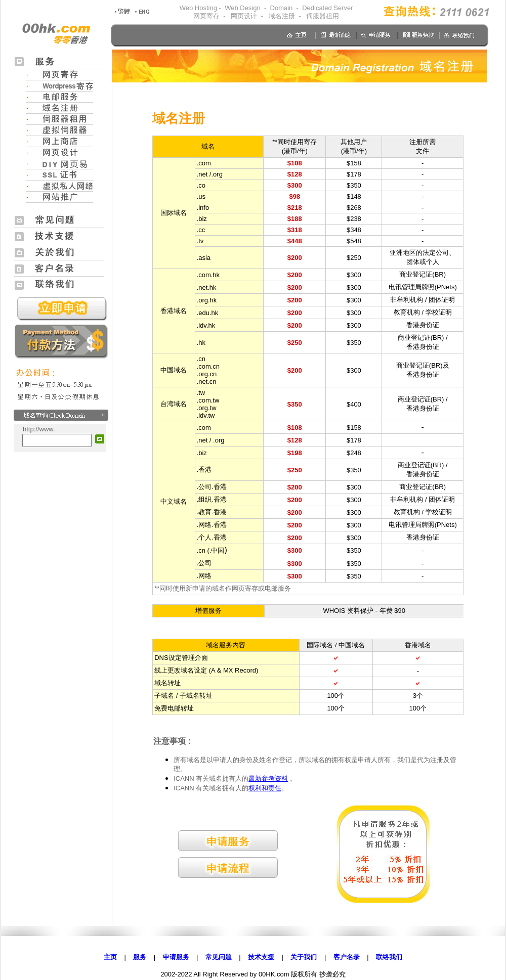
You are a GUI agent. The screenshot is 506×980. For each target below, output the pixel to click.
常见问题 (219, 957)
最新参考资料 (268, 778)
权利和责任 (265, 788)
